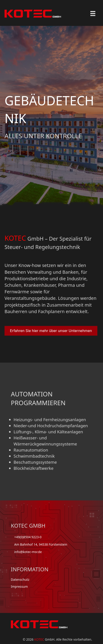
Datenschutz (20, 580)
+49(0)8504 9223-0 (28, 537)
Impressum (19, 586)
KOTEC (39, 639)
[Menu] (93, 14)
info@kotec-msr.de (28, 552)
